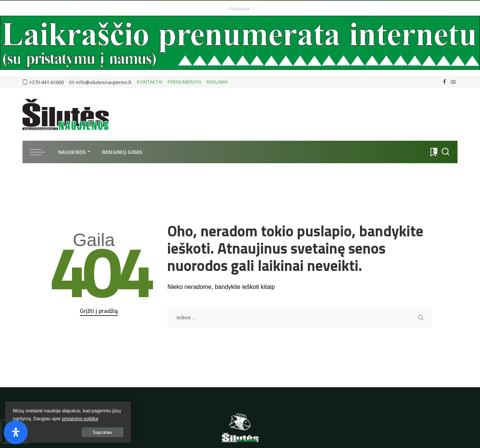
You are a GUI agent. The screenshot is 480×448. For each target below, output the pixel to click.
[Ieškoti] (445, 152)
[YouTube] (453, 82)
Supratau (90, 432)
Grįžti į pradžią (99, 311)
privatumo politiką (31, 418)
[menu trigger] (41, 152)
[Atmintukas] (433, 152)
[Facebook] (445, 82)
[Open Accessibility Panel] (16, 432)
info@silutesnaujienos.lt (100, 82)
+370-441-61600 (43, 82)
